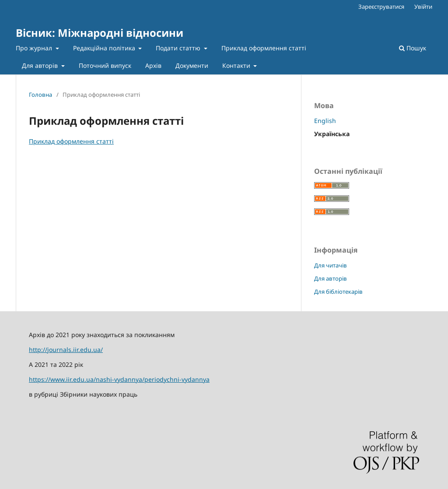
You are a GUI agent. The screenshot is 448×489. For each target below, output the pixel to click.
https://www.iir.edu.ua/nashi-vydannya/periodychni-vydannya (119, 379)
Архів (153, 65)
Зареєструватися (381, 7)
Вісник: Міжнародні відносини (100, 33)
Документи (192, 65)
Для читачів (331, 265)
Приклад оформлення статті (264, 48)
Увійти (423, 7)
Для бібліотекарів (338, 292)
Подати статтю (179, 48)
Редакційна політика (105, 48)
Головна (40, 95)
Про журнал (35, 48)
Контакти (237, 65)
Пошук (413, 48)
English (325, 121)
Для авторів (41, 65)
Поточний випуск (105, 65)
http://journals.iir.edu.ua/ (66, 350)
